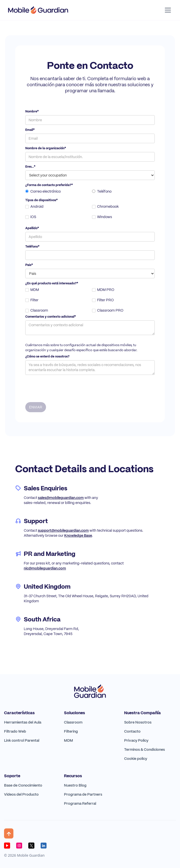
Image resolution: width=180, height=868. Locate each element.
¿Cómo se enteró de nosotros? (47, 356)
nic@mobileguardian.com (45, 568)
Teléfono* (32, 247)
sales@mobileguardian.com (61, 498)
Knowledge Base (78, 535)
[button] (167, 10)
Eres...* (30, 167)
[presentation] (64, 387)
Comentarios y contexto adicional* (51, 317)
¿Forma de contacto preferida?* (49, 185)
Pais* (29, 265)
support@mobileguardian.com (63, 530)
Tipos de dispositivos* (41, 200)
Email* (30, 130)
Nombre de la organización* (46, 148)
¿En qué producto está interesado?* (52, 283)
